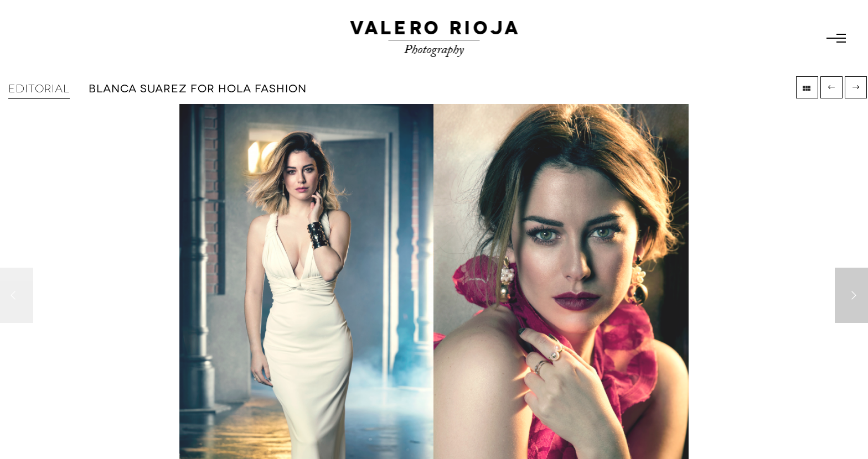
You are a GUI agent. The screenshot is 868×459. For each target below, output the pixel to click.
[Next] (851, 295)
